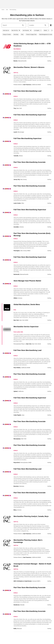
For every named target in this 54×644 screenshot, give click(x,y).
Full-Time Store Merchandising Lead (27, 91)
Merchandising (13, 10)
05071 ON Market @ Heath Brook (23, 581)
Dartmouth (16, 274)
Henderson (17, 605)
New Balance (17, 49)
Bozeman (16, 486)
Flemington (17, 251)
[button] (6, 30)
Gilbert (15, 298)
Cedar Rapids (17, 415)
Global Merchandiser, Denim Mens (27, 304)
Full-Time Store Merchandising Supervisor (30, 115)
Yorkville (16, 156)
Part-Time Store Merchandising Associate (30, 162)
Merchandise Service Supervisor (26, 327)
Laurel (15, 132)
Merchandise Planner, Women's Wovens (29, 67)
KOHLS (16, 96)
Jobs (7, 10)
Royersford (17, 462)
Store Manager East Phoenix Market (27, 281)
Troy (15, 108)
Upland (16, 391)
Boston (16, 61)
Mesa (15, 510)
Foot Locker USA (18, 332)
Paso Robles (17, 368)
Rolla (15, 629)
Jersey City (17, 179)
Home (3, 10)
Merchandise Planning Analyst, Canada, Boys (31, 516)
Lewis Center (17, 203)
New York (16, 320)
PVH (15, 310)
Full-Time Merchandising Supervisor (28, 138)
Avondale (16, 227)
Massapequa (17, 439)
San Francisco (27, 85)
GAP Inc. (16, 73)
